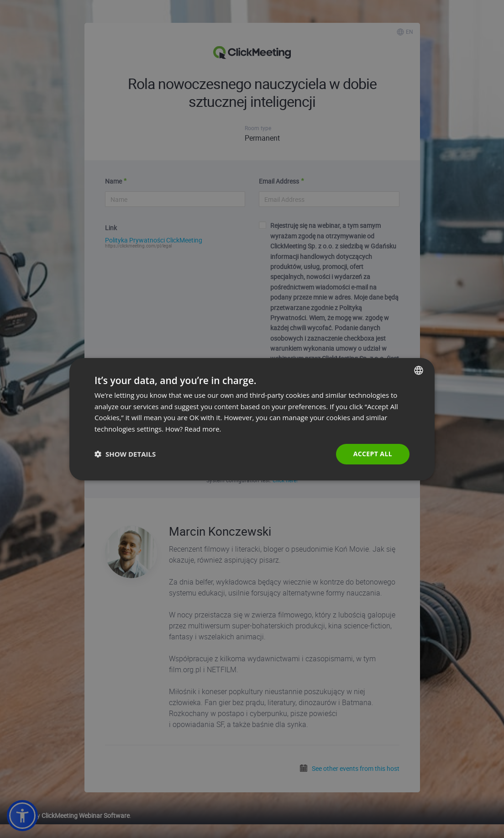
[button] (125, 454)
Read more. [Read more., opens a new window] (203, 429)
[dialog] (252, 419)
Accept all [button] (373, 454)
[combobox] (419, 370)
